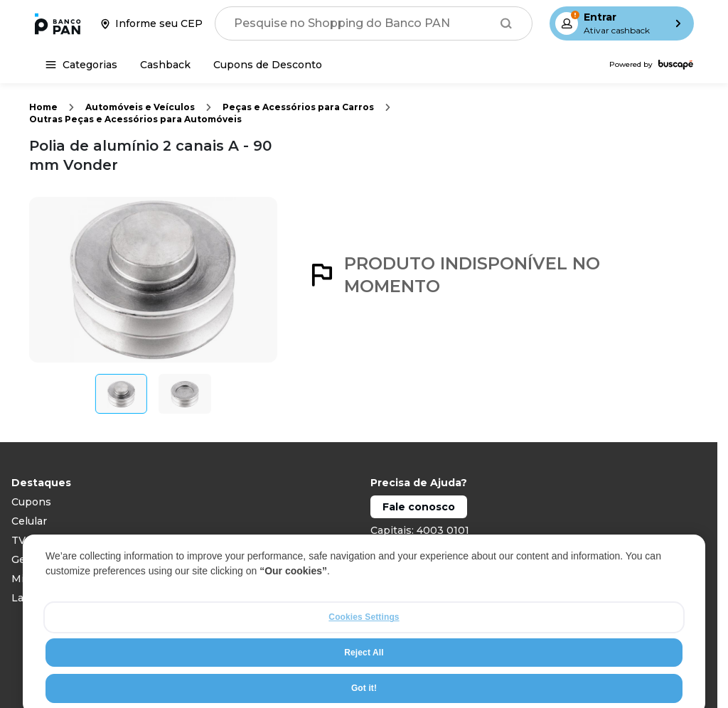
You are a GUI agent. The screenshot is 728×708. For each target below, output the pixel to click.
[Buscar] (506, 23)
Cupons (31, 502)
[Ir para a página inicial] (58, 23)
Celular (29, 521)
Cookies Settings (364, 644)
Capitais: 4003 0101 (420, 530)
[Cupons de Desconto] (268, 65)
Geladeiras (38, 559)
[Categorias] (81, 65)
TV (18, 540)
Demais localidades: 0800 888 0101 (460, 549)
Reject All (364, 679)
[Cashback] (165, 65)
